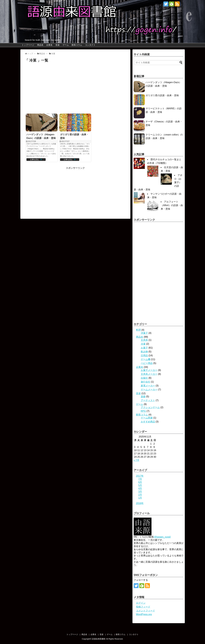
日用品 (144, 355)
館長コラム (77, 45)
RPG (143, 411)
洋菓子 (144, 333)
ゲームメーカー (149, 390)
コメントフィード (146, 611)
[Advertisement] (75, 89)
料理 (138, 330)
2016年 (140, 503)
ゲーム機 (146, 359)
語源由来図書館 (99, 639)
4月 (140, 488)
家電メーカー (148, 386)
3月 (140, 492)
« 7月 (136, 460)
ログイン (141, 603)
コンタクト (90, 45)
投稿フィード (143, 607)
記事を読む (35, 160)
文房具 (144, 340)
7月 (140, 479)
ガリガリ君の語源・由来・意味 (162, 95)
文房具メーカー (149, 374)
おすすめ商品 (148, 422)
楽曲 (143, 396)
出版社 (144, 378)
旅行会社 (146, 382)
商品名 (40, 45)
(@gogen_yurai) (162, 537)
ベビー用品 (147, 363)
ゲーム (66, 45)
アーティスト (148, 400)
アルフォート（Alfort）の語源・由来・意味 (172, 205)
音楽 (58, 45)
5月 (140, 485)
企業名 (49, 45)
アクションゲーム (150, 407)
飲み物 (144, 352)
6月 (140, 482)
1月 (140, 498)
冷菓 (143, 344)
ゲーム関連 (147, 418)
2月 (140, 495)
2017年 (140, 476)
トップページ (28, 45)
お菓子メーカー (149, 370)
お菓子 (144, 348)
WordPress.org (144, 614)
